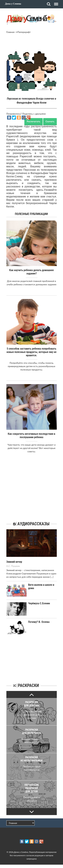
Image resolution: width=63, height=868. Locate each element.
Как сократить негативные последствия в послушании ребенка (32, 436)
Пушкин (15, 566)
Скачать (50, 121)
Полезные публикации (32, 214)
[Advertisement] (32, 43)
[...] (52, 577)
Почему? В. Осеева (39, 622)
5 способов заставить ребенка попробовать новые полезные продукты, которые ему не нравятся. (32, 352)
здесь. (40, 190)
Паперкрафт (24, 32)
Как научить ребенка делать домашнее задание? (32, 272)
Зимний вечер (14, 562)
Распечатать (33, 121)
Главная (10, 32)
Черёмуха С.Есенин (39, 603)
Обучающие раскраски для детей (32, 788)
